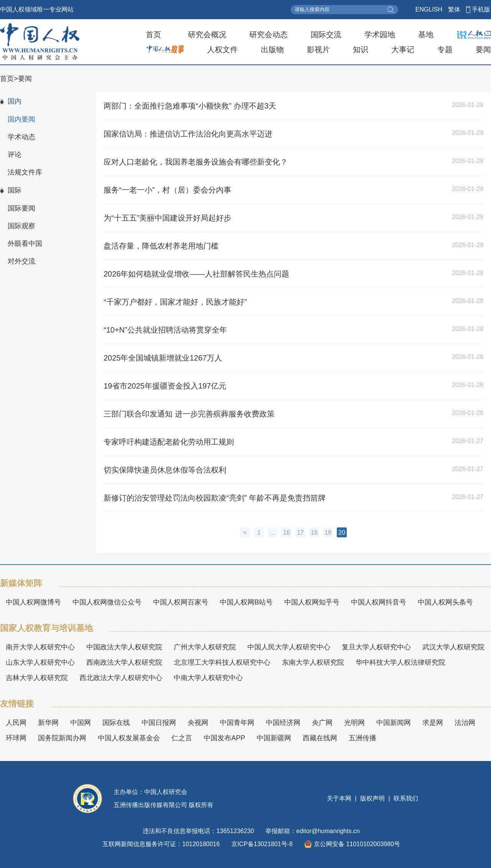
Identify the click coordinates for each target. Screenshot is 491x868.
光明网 (354, 723)
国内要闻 (21, 119)
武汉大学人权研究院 (453, 647)
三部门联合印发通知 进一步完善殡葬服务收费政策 (189, 414)
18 (314, 533)
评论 (15, 155)
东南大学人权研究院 (313, 662)
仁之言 (182, 738)
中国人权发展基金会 (129, 738)
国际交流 (326, 35)
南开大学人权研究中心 (40, 647)
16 (287, 533)
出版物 (272, 49)
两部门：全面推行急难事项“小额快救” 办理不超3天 (190, 106)
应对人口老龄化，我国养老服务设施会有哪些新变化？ (196, 162)
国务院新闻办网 (62, 738)
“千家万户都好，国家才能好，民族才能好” (175, 302)
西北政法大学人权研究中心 (121, 678)
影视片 (318, 49)
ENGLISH (429, 9)
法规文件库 (25, 172)
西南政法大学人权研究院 (124, 662)
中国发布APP (224, 738)
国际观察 (21, 226)
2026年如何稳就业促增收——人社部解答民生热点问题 (197, 274)
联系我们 (405, 798)
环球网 (16, 738)
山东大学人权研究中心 (40, 662)
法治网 (465, 723)
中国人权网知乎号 (312, 602)
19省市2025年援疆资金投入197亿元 (165, 386)
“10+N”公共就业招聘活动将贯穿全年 (165, 330)
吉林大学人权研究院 (37, 678)
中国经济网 (283, 723)
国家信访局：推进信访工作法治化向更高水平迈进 (188, 134)
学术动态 (21, 137)
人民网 (16, 723)
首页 (153, 35)
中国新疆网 (274, 738)
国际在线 (116, 723)
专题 (445, 49)
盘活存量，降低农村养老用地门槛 (161, 246)
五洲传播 (362, 738)
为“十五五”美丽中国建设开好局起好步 (167, 218)
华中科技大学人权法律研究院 (400, 662)
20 (342, 533)
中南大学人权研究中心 (208, 678)
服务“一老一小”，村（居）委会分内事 (167, 190)
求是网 (433, 723)
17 (300, 533)
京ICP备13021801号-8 (262, 844)
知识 (361, 49)
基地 (426, 35)
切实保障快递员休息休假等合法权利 (165, 470)
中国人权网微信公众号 (107, 602)
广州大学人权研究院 (205, 647)
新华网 (48, 723)
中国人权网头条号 (445, 602)
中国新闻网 (394, 723)
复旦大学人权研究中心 (376, 647)
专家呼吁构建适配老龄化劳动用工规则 (169, 442)
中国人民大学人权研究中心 (289, 647)
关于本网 (340, 798)
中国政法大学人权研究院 (124, 647)
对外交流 (21, 261)
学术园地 (380, 35)
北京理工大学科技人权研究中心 (222, 662)
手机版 (481, 9)
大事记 (403, 49)
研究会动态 (269, 35)
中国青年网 (237, 723)
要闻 (483, 49)
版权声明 (373, 798)
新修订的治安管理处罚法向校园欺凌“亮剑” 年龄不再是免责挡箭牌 (215, 498)
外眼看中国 (25, 244)
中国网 (81, 723)
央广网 (322, 723)
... (273, 533)
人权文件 (222, 49)
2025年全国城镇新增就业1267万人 (163, 358)
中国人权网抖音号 (379, 602)
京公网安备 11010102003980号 (352, 844)
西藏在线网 (320, 738)
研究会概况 (207, 35)
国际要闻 (21, 208)
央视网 (198, 723)
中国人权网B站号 (246, 602)
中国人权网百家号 (181, 602)
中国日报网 (159, 723)
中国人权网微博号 (33, 602)
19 (328, 533)
